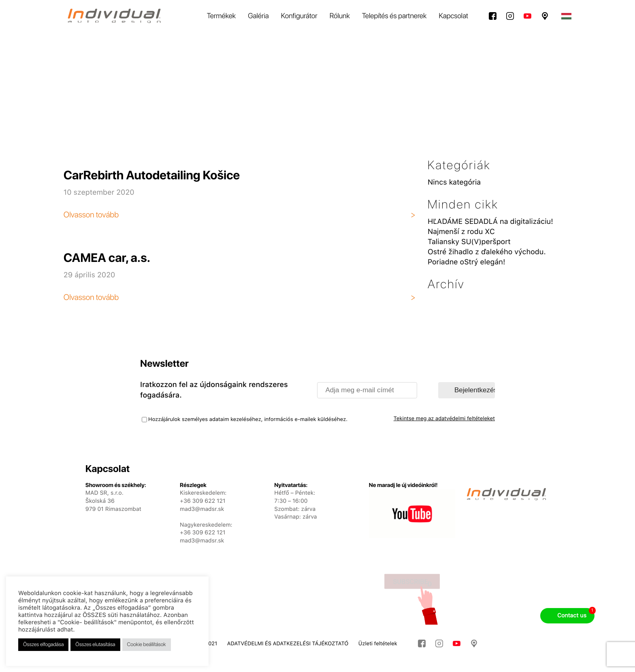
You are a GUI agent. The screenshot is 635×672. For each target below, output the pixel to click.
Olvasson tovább (91, 215)
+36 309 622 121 (203, 533)
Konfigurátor (299, 16)
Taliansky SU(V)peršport (469, 242)
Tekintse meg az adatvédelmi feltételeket (444, 419)
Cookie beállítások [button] (147, 645)
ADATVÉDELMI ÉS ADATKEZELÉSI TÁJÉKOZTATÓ (288, 644)
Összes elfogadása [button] (43, 645)
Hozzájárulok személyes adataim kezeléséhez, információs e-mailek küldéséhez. (248, 420)
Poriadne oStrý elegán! (467, 262)
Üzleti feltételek (378, 644)
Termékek (221, 16)
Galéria (258, 16)
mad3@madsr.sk (202, 541)
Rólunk (340, 16)
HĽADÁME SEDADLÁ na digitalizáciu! (490, 222)
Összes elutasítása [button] (95, 645)
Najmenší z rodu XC (461, 232)
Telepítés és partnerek (394, 16)
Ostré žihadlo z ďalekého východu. (487, 252)
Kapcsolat (453, 16)
